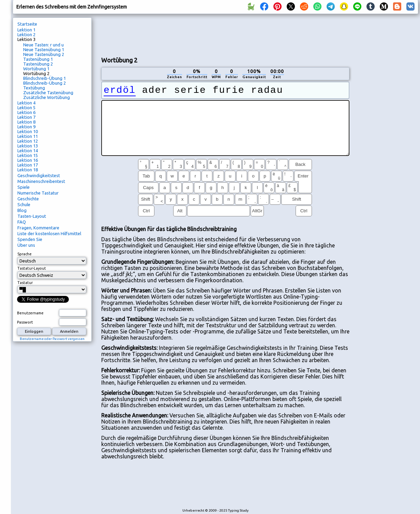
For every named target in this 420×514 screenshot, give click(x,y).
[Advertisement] (225, 34)
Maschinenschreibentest (41, 181)
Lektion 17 (28, 165)
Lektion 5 (26, 108)
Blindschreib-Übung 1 (44, 78)
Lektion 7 (26, 117)
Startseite (27, 24)
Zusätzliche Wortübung (47, 97)
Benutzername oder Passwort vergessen (52, 339)
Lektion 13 (28, 146)
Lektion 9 (26, 127)
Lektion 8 (26, 122)
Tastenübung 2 (38, 64)
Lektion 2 (26, 34)
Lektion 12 (28, 141)
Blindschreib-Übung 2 (44, 83)
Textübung (34, 88)
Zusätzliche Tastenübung (48, 92)
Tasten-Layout (32, 216)
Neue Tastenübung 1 (44, 49)
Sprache (25, 254)
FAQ (22, 222)
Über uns (26, 245)
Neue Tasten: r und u (43, 45)
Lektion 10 (28, 131)
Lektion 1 (26, 30)
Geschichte (28, 199)
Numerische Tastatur (38, 193)
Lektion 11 (28, 136)
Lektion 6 (26, 112)
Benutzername (30, 313)
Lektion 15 (28, 155)
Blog (22, 210)
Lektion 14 (28, 151)
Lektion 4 (26, 103)
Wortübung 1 (36, 69)
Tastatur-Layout (32, 268)
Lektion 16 (28, 160)
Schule (24, 204)
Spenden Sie (30, 239)
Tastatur (25, 283)
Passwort (25, 322)
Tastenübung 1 (38, 59)
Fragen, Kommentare (38, 228)
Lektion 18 (28, 170)
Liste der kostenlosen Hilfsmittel (49, 233)
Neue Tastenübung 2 (44, 54)
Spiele (24, 187)
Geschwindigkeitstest (39, 175)
